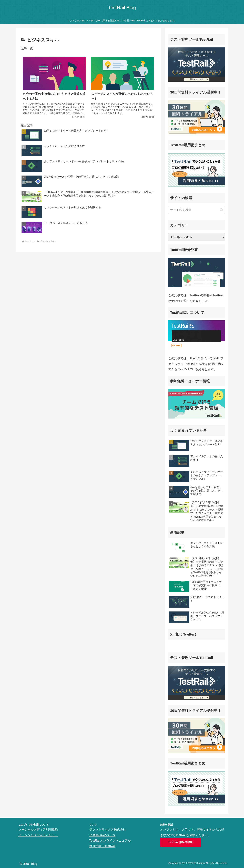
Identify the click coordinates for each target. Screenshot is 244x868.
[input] (197, 210)
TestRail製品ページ (102, 835)
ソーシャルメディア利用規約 (38, 830)
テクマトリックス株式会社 (108, 830)
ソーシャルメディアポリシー (38, 835)
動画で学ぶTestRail (102, 846)
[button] (222, 210)
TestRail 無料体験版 (180, 842)
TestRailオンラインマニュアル (110, 841)
